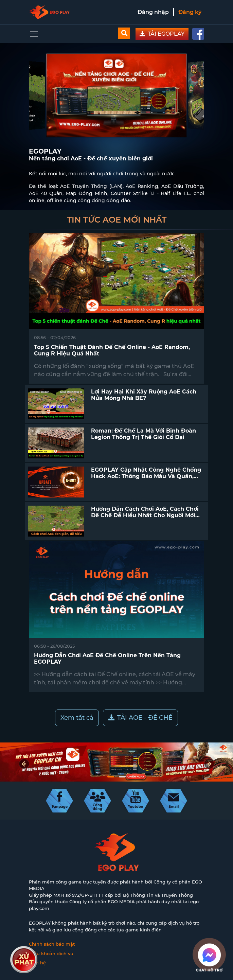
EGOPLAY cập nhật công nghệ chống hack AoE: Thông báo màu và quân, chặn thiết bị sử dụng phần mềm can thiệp (146, 480)
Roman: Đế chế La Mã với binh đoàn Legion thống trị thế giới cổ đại (144, 434)
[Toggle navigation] (34, 34)
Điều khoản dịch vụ (51, 953)
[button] (111, 777)
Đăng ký (190, 12)
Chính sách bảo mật (52, 944)
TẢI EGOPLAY (162, 34)
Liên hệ (37, 963)
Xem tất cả (77, 718)
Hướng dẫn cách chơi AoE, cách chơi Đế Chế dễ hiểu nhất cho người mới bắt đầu (145, 515)
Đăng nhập (153, 12)
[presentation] (24, 764)
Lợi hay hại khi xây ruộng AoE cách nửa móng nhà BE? (144, 395)
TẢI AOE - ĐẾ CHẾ (140, 718)
